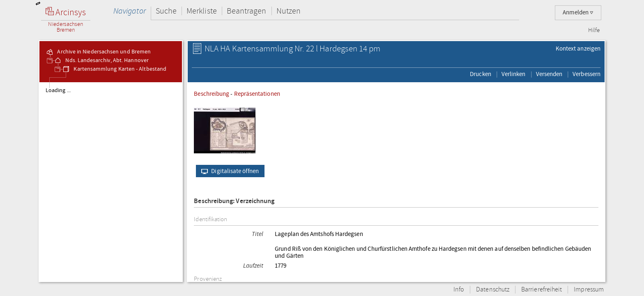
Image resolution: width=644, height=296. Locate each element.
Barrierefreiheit (542, 290)
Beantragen (247, 11)
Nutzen (289, 11)
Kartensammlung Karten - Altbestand (114, 69)
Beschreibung (212, 94)
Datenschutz (493, 290)
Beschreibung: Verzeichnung (234, 201)
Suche (166, 11)
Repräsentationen (257, 94)
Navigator (130, 11)
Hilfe (594, 30)
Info (459, 290)
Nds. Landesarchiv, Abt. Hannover (101, 60)
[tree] (111, 182)
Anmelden (578, 13)
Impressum (589, 290)
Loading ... (58, 90)
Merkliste (202, 11)
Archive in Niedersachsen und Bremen (98, 52)
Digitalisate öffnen (228, 171)
